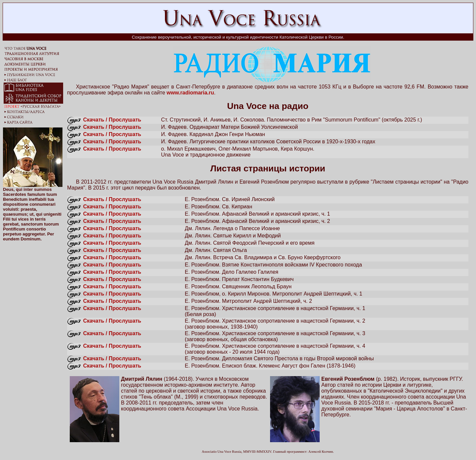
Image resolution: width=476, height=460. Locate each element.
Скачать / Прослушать (112, 120)
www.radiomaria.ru (190, 93)
